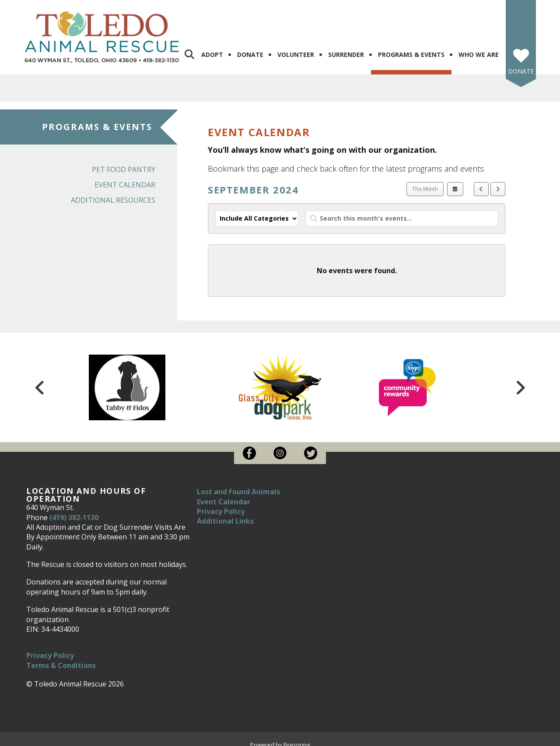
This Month (425, 182)
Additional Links (225, 514)
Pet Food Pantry (124, 162)
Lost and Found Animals (238, 485)
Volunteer (296, 48)
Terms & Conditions (61, 658)
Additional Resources (113, 193)
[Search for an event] (402, 211)
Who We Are (479, 48)
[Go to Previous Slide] (40, 380)
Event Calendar (125, 178)
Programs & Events (411, 48)
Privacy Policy (50, 648)
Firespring (297, 737)
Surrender (346, 48)
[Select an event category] (257, 211)
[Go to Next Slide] (520, 380)
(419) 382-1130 (74, 510)
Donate (250, 48)
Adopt (212, 48)
